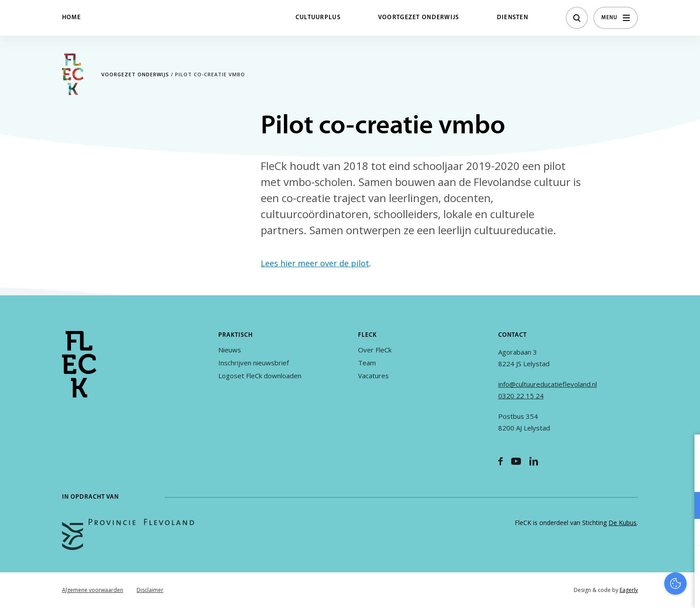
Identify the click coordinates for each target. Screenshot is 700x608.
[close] (686, 451)
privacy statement (656, 476)
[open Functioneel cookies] (686, 506)
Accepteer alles (624, 565)
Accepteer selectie (624, 591)
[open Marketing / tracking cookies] (686, 533)
